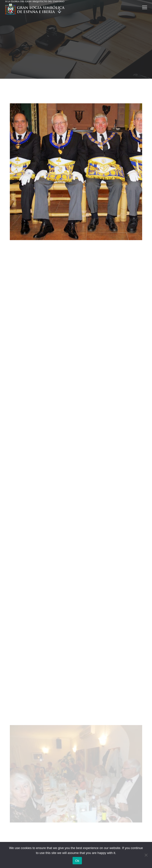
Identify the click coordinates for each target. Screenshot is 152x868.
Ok (77, 861)
